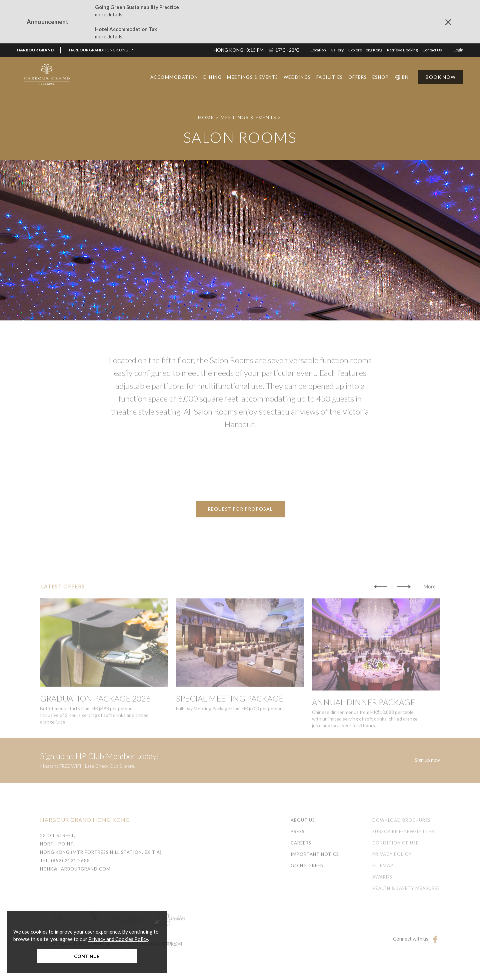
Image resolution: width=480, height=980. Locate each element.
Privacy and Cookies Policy (118, 939)
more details (109, 14)
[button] (101, 50)
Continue (87, 956)
